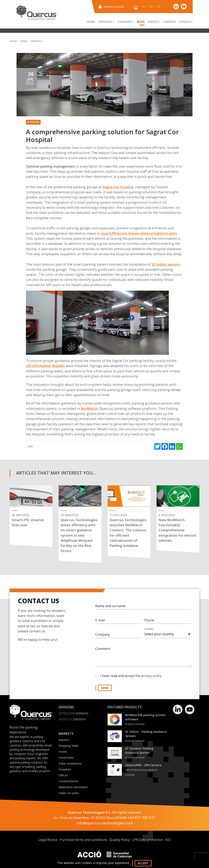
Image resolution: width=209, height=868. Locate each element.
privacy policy (151, 678)
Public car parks (69, 793)
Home (91, 22)
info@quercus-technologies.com (105, 823)
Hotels (63, 752)
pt (159, 7)
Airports (64, 740)
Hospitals (65, 769)
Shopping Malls (69, 746)
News (24, 41)
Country (149, 631)
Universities (66, 758)
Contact (186, 22)
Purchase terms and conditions (83, 840)
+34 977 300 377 (141, 817)
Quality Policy (120, 840)
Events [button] (154, 22)
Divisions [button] (106, 22)
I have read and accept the (131, 678)
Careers (170, 22)
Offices (63, 775)
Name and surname (110, 608)
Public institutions (70, 763)
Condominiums (69, 781)
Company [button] (126, 22)
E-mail (100, 622)
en (136, 7)
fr (151, 7)
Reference (37, 41)
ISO (168, 840)
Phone (149, 622)
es (143, 7)
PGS (30, 447)
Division (73, 713)
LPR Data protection (148, 840)
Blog (141, 22)
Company (103, 636)
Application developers (73, 787)
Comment (103, 651)
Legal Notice (48, 840)
